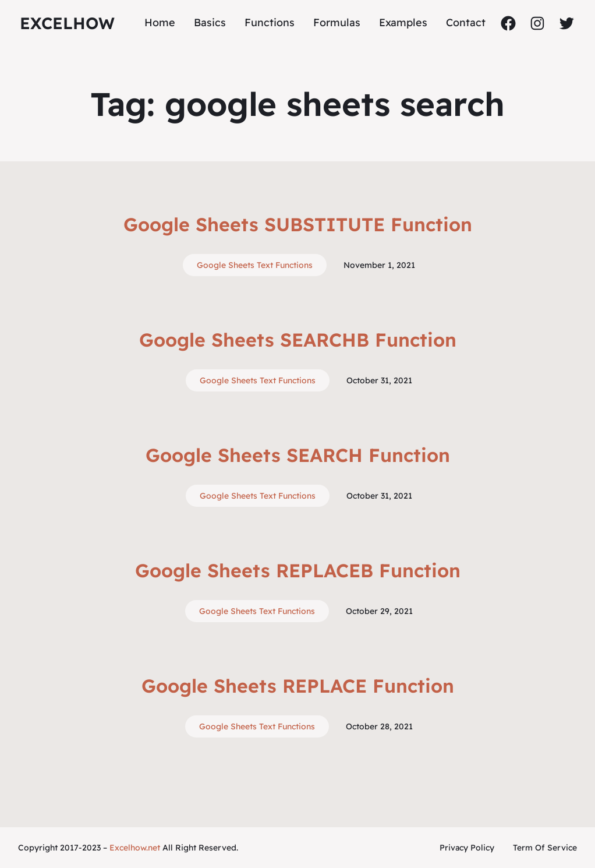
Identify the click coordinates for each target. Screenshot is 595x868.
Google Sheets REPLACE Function (298, 686)
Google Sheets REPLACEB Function (298, 570)
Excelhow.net (135, 848)
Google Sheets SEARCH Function (298, 455)
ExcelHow (67, 23)
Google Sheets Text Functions (255, 265)
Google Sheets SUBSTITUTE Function (298, 224)
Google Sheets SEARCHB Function (298, 340)
